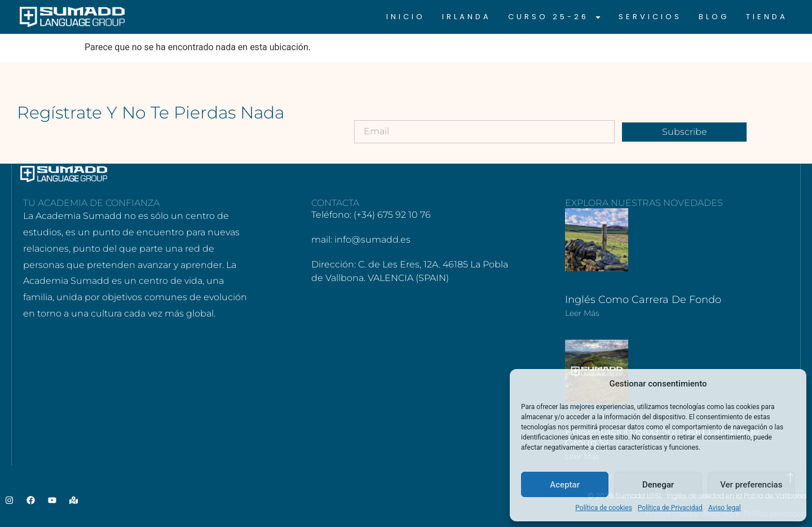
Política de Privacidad (670, 508)
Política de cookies (604, 508)
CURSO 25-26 (555, 17)
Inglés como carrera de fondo (643, 300)
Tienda (767, 17)
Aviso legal (725, 508)
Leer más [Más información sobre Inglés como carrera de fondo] (582, 313)
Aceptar (565, 485)
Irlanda (467, 17)
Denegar (658, 485)
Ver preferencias (751, 485)
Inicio (406, 17)
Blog (714, 17)
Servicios (650, 17)
